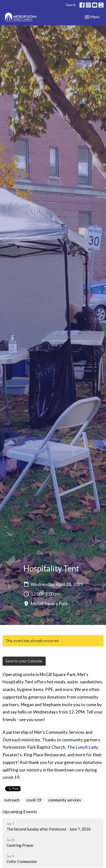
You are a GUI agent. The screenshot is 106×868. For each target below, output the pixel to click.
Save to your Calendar (24, 661)
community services (65, 800)
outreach (12, 800)
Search (71, 5)
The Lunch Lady (82, 747)
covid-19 (34, 800)
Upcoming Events (20, 812)
